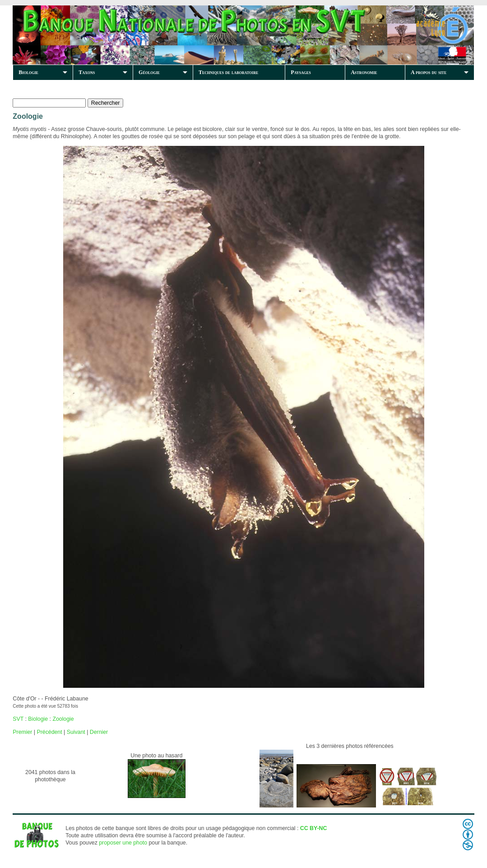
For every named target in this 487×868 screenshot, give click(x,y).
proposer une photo (123, 843)
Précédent (49, 732)
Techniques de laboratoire (228, 72)
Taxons (87, 72)
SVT (18, 719)
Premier (22, 732)
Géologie (149, 72)
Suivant (76, 732)
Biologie (28, 72)
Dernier (99, 732)
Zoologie (63, 719)
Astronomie (364, 72)
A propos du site (429, 72)
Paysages (301, 72)
